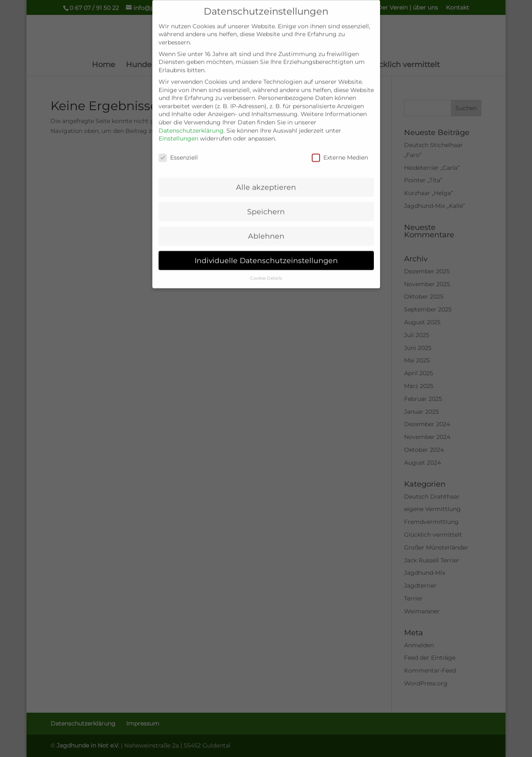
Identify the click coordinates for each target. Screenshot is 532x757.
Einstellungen (178, 133)
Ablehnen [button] (266, 230)
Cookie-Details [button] (266, 272)
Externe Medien (340, 152)
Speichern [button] (266, 206)
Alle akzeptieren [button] (266, 181)
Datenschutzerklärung (191, 125)
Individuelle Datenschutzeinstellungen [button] (266, 254)
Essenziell (178, 152)
